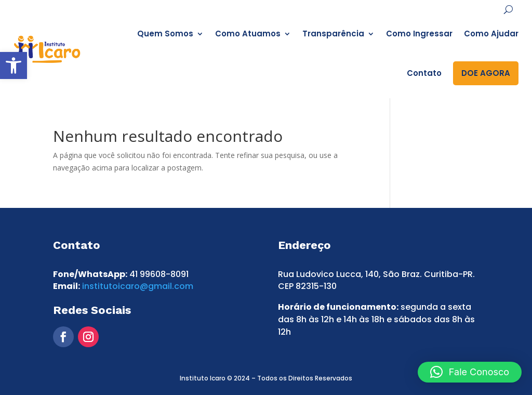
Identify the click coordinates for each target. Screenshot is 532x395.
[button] (14, 65)
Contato (424, 73)
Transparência (333, 34)
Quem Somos (165, 34)
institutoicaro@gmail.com (138, 286)
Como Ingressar (419, 34)
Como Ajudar (491, 34)
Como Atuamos (248, 34)
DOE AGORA (486, 73)
